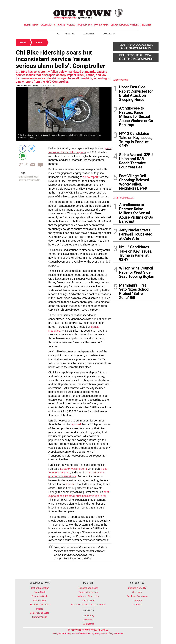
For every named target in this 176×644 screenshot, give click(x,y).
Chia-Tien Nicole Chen (26, 86)
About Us (70, 34)
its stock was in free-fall (74, 469)
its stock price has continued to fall (86, 496)
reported (76, 424)
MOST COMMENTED (124, 198)
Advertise (89, 34)
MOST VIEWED (121, 80)
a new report (90, 177)
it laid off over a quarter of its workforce (76, 474)
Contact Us (109, 34)
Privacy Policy (94, 633)
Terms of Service (79, 633)
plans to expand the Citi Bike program (80, 150)
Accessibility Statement (113, 633)
